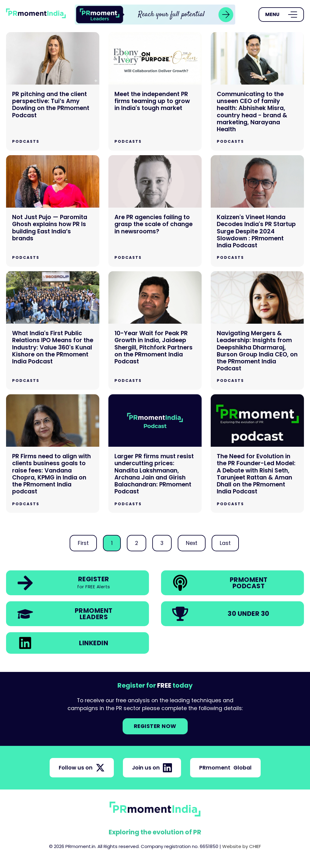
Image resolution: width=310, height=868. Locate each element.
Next (192, 543)
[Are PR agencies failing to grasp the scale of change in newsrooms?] (155, 211)
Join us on (152, 768)
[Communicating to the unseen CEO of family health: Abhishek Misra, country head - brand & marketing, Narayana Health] (257, 91)
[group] (155, 15)
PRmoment (225, 768)
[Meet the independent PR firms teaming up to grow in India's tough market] (155, 91)
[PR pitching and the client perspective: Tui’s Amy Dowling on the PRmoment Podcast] (53, 91)
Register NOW (155, 726)
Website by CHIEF (242, 846)
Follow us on (82, 768)
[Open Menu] (281, 15)
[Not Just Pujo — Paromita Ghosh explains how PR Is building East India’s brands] (53, 211)
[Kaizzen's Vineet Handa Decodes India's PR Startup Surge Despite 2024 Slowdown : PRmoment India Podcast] (257, 211)
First (83, 543)
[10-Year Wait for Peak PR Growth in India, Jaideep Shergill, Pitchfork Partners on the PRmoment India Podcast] (155, 331)
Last (225, 543)
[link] (155, 15)
